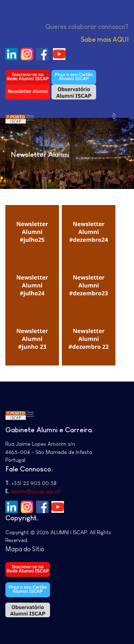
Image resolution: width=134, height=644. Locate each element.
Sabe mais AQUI (105, 40)
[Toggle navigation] (114, 116)
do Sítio (34, 549)
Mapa (14, 549)
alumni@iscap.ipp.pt (36, 491)
